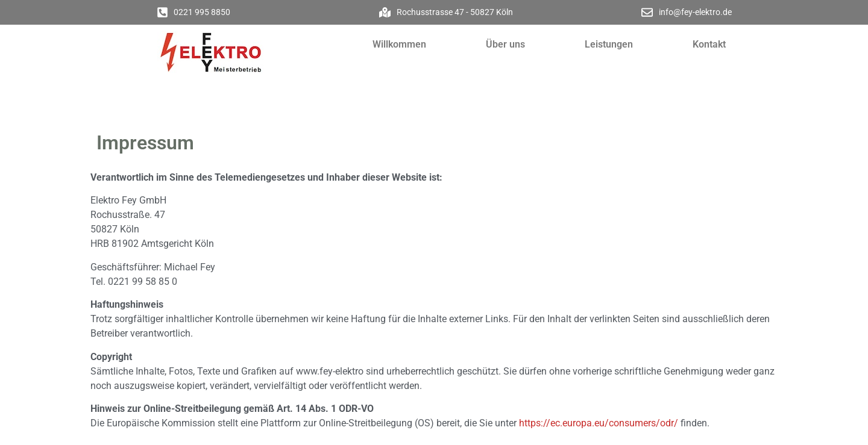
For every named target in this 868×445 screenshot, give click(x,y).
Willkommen (399, 44)
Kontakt (709, 44)
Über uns (505, 44)
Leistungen (609, 44)
